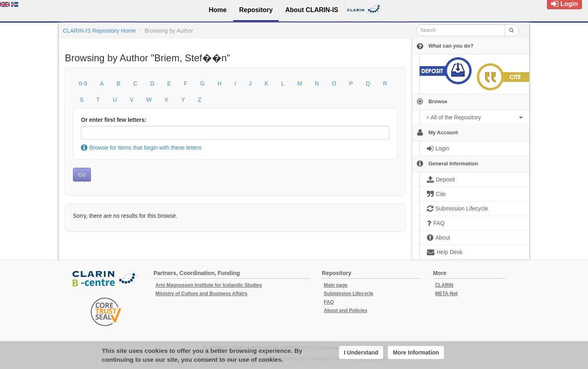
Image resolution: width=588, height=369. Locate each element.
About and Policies (346, 311)
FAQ (329, 302)
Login (564, 4)
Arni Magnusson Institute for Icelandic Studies (209, 285)
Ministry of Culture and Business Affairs (201, 294)
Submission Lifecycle (349, 294)
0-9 (83, 83)
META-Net (446, 294)
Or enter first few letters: (114, 120)
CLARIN (444, 285)
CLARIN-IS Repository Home (99, 31)
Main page (336, 285)
